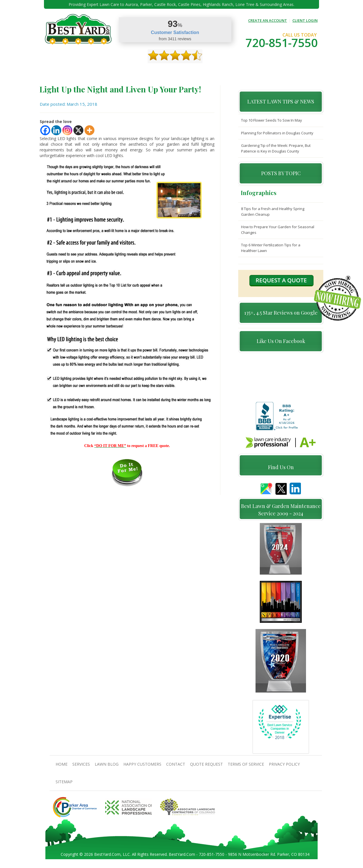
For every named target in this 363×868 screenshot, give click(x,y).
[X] (78, 130)
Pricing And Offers (271, 71)
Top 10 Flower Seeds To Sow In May (272, 120)
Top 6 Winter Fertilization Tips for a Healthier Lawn (271, 248)
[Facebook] (45, 130)
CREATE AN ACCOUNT (268, 20)
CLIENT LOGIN (305, 20)
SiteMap (64, 785)
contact (207, 71)
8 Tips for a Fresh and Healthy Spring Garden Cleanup (273, 211)
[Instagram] (67, 130)
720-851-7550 (282, 43)
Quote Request (235, 71)
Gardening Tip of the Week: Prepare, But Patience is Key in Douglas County (276, 148)
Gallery (149, 71)
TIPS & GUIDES (124, 71)
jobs (298, 71)
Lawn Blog (107, 767)
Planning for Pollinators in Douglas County (277, 133)
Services (100, 71)
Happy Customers (177, 71)
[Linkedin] (56, 130)
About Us (78, 71)
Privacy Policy (284, 767)
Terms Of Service (246, 767)
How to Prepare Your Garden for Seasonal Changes (278, 230)
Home (59, 71)
